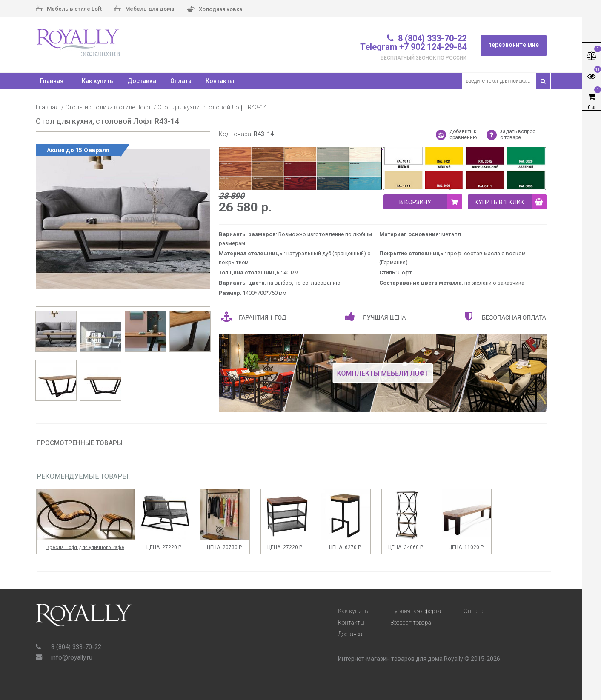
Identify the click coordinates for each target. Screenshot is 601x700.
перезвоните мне (514, 45)
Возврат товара (411, 623)
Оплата (181, 81)
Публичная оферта (416, 611)
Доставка (142, 81)
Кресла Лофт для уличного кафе (85, 547)
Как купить (97, 81)
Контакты (220, 81)
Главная (47, 107)
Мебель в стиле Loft (69, 9)
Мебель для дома (144, 9)
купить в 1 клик (511, 202)
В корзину (431, 202)
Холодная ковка (214, 10)
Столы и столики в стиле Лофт (108, 107)
